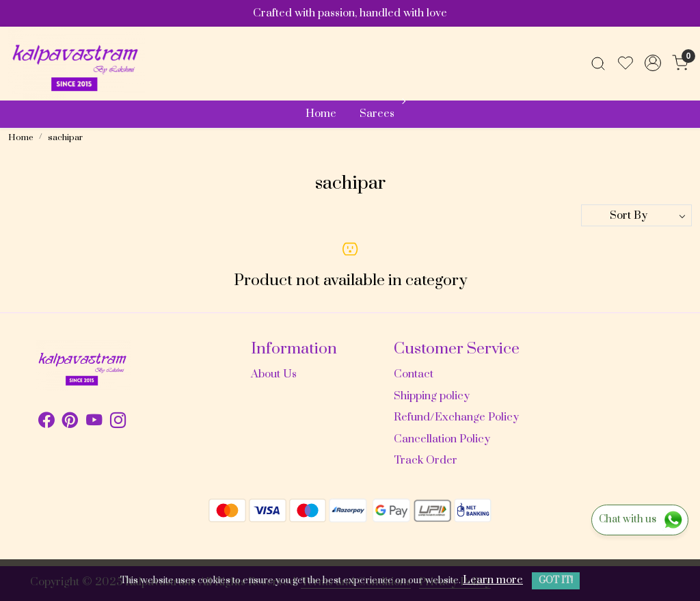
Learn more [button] (493, 580)
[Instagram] (118, 423)
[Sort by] (636, 215)
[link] (598, 63)
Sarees (381, 113)
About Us (274, 374)
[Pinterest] (70, 423)
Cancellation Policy (442, 439)
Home (321, 113)
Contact (414, 374)
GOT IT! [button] (556, 580)
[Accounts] (653, 63)
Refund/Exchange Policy (456, 417)
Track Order (426, 460)
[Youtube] (94, 423)
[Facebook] (46, 423)
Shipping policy (432, 396)
